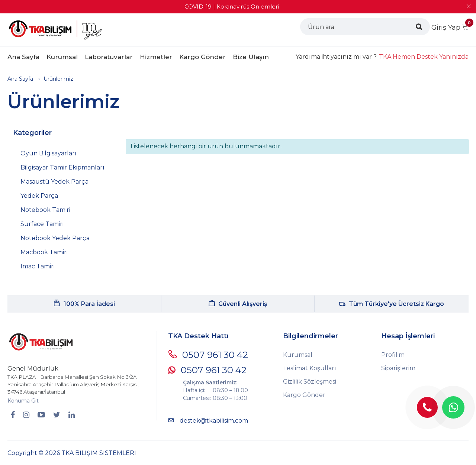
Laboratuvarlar (109, 57)
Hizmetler (156, 57)
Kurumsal (62, 57)
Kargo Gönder (202, 57)
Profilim (393, 355)
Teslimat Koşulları (310, 368)
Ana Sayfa (23, 57)
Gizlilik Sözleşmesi (310, 382)
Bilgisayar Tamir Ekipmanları (62, 167)
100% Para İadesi (84, 304)
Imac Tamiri (38, 266)
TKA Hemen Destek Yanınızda (424, 57)
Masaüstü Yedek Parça (54, 182)
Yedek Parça (39, 196)
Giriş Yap (446, 28)
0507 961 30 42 (208, 355)
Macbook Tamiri (44, 252)
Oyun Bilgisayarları (49, 153)
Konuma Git (23, 401)
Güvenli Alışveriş (238, 304)
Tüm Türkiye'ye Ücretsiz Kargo (392, 304)
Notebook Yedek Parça (55, 238)
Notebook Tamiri (45, 210)
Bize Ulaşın (251, 57)
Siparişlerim (398, 368)
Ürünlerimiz (58, 79)
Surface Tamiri (42, 224)
